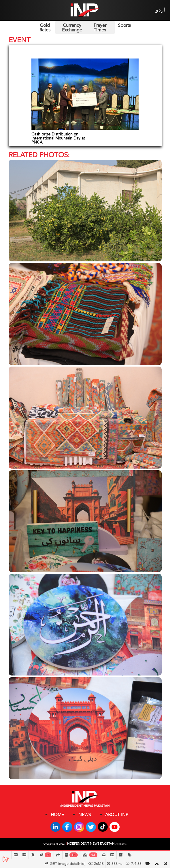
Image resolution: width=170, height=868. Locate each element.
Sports (124, 25)
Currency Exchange (72, 28)
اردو (161, 10)
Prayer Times (100, 28)
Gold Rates (45, 28)
